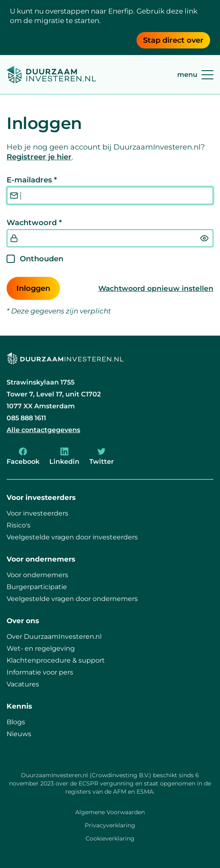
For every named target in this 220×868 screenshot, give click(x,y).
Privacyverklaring (110, 825)
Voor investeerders (37, 513)
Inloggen (33, 288)
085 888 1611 (26, 418)
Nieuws (19, 734)
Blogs (16, 722)
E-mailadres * (32, 180)
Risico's (19, 525)
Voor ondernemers (37, 575)
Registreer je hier (39, 157)
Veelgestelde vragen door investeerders (72, 537)
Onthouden (42, 259)
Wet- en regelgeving (41, 648)
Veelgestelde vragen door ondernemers (72, 599)
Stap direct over (173, 40)
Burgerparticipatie (37, 587)
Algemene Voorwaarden (110, 812)
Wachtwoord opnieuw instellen (156, 288)
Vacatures (23, 684)
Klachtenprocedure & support (56, 660)
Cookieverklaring (110, 838)
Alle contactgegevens (43, 430)
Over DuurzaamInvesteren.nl (54, 637)
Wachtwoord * (34, 223)
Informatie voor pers (40, 672)
